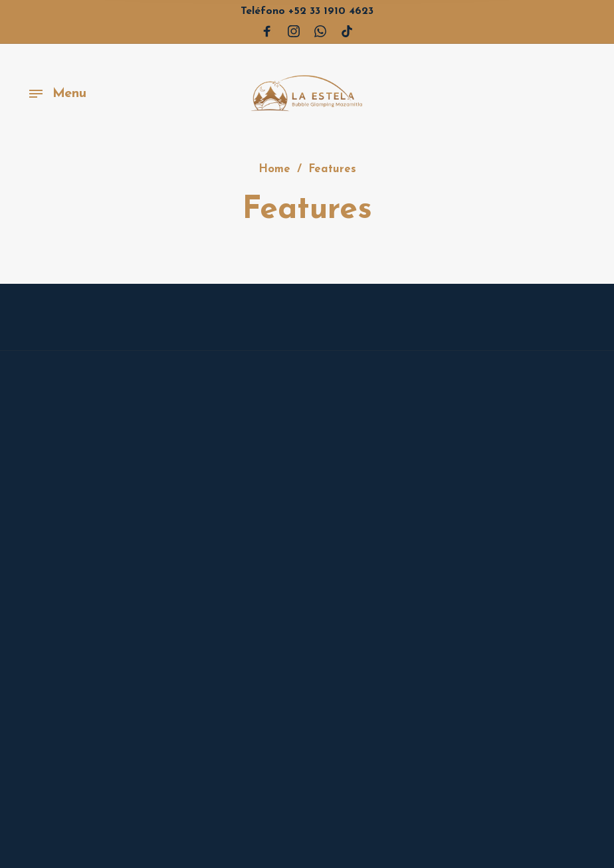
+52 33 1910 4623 (307, 11)
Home (274, 170)
